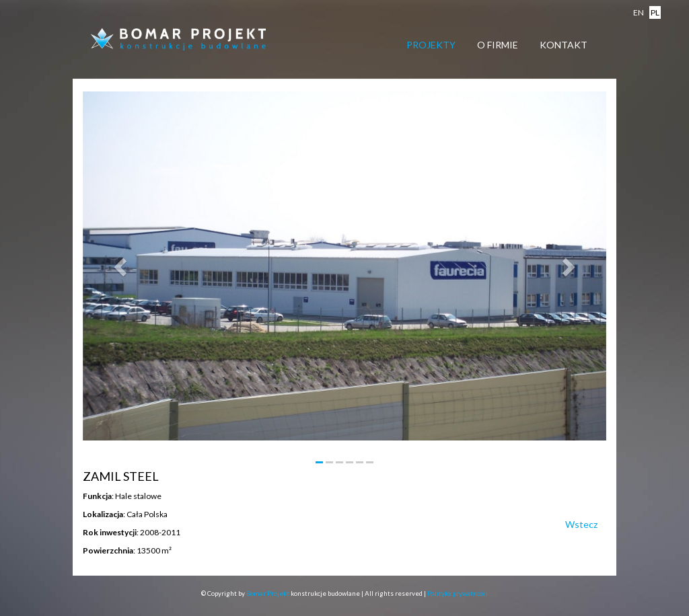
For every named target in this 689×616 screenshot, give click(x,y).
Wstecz (581, 524)
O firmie (498, 45)
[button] (122, 266)
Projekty (431, 45)
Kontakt (564, 45)
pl (655, 12)
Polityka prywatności (458, 593)
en (639, 12)
